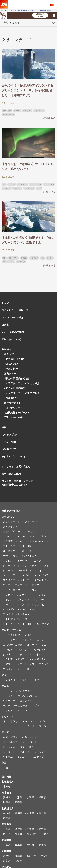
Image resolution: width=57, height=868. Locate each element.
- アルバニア (8, 536)
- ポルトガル (8, 609)
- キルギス (36, 561)
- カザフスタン (10, 556)
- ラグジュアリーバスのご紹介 (22, 383)
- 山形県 (18, 797)
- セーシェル (39, 650)
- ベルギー (38, 600)
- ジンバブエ (23, 650)
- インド (34, 737)
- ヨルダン (7, 669)
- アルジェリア (10, 640)
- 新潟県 (18, 813)
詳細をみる (49, 118)
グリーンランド (8, 115)
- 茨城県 (18, 829)
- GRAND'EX (11, 364)
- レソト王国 (23, 669)
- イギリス (21, 541)
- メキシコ (21, 710)
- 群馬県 (42, 829)
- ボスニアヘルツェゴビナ (32, 605)
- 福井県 (6, 818)
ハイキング (27, 111)
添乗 (10, 111)
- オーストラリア (11, 721)
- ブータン (38, 752)
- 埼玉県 (6, 834)
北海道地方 (8, 782)
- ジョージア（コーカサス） (17, 570)
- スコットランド (11, 522)
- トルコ (39, 654)
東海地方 (6, 840)
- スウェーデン (10, 575)
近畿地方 (6, 851)
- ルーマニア (42, 624)
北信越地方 (8, 808)
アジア (5, 732)
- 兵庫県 (18, 856)
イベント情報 (9, 442)
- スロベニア (8, 580)
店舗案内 (6, 325)
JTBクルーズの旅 (14, 417)
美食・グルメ (13, 258)
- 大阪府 (44, 856)
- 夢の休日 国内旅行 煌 (16, 379)
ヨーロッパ (8, 517)
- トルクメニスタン (12, 590)
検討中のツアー (10, 449)
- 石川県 (30, 813)
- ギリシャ (21, 561)
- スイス (40, 570)
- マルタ (23, 609)
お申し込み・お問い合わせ (16, 466)
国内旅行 (6, 777)
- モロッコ (43, 664)
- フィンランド (41, 595)
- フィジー (43, 726)
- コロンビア (25, 701)
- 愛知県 (30, 845)
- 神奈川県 (31, 834)
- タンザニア (8, 654)
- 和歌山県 (31, 856)
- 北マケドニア (29, 556)
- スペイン (26, 575)
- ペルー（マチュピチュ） (16, 706)
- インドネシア (10, 742)
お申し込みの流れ (11, 474)
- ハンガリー (23, 595)
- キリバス (29, 721)
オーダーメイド (12, 403)
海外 (4, 111)
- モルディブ (37, 757)
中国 (4, 763)
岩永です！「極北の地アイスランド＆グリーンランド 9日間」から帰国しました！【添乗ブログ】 (27, 90)
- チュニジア (25, 654)
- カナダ (35, 680)
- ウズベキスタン (39, 541)
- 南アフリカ (8, 664)
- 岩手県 (30, 797)
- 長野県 (42, 813)
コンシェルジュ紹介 (12, 318)
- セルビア (24, 580)
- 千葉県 (6, 829)
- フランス (7, 600)
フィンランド (29, 188)
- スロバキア (42, 575)
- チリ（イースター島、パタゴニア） (22, 696)
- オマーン (31, 645)
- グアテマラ (8, 701)
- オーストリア (10, 551)
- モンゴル (21, 757)
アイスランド (39, 111)
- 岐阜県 (18, 845)
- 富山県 (6, 813)
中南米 (5, 686)
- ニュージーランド (24, 726)
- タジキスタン (41, 580)
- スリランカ (8, 747)
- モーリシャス (26, 664)
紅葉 (42, 258)
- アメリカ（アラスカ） (14, 680)
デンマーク (7, 188)
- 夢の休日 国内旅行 (15, 388)
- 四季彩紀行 (11, 398)
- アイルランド (31, 522)
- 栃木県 (30, 829)
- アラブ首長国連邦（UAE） (17, 635)
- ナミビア (7, 659)
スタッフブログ (10, 435)
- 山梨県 (44, 834)
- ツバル (42, 721)
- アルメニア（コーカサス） (34, 536)
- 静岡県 (42, 845)
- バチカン (7, 595)
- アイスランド (10, 527)
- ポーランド (8, 605)
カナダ (39, 188)
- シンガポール (29, 742)
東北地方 (6, 793)
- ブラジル (38, 706)
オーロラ (12, 184)
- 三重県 (6, 845)
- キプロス (7, 561)
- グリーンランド (11, 566)
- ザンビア (7, 650)
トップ (5, 303)
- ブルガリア (23, 600)
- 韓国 (14, 737)
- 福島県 (42, 797)
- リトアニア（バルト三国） (17, 624)
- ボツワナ (21, 659)
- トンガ (6, 726)
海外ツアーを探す (11, 511)
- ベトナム (7, 757)
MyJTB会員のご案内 (13, 332)
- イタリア (7, 541)
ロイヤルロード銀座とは (15, 310)
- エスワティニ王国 (12, 645)
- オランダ (26, 551)
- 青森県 (18, 802)
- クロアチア (30, 566)
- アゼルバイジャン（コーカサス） (21, 531)
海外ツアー (10, 354)
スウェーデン (49, 184)
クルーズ (17, 111)
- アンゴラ (26, 640)
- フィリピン (8, 752)
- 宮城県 (6, 797)
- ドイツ (35, 585)
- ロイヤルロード (13, 408)
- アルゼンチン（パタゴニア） (18, 691)
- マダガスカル (38, 659)
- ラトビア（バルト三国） (16, 619)
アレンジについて (11, 339)
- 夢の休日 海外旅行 (15, 359)
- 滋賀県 (18, 861)
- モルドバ (7, 614)
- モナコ (35, 609)
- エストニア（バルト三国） (17, 546)
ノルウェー (17, 188)
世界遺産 (24, 258)
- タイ (21, 747)
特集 (4, 427)
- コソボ (44, 566)
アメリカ (6, 675)
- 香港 (24, 737)
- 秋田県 (6, 802)
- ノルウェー (32, 590)
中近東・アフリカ (11, 630)
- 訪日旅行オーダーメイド (18, 413)
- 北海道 (6, 787)
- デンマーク (20, 585)
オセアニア (8, 717)
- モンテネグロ (24, 614)
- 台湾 (5, 737)
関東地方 (6, 824)
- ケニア (44, 645)
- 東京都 (18, 834)
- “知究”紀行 (11, 369)
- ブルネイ (24, 752)
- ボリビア (7, 710)
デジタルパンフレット (14, 457)
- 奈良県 (6, 861)
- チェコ (6, 585)
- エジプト (41, 640)
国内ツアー (10, 374)
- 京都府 (6, 856)
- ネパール (33, 747)
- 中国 (5, 768)
